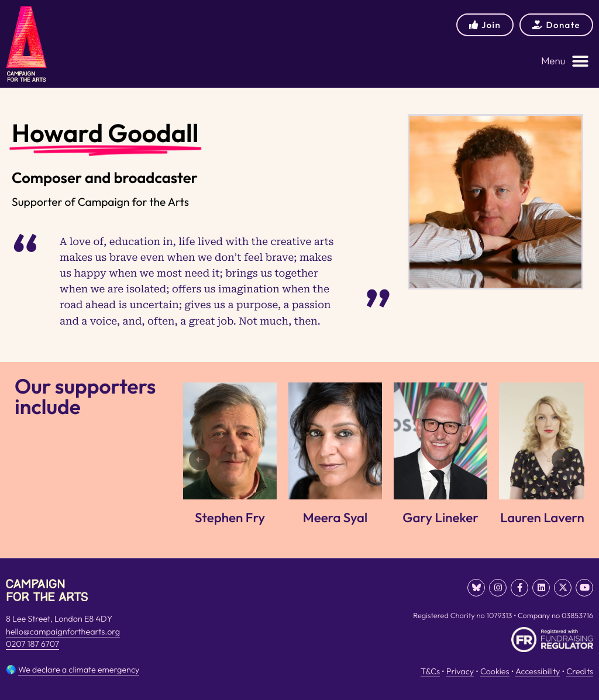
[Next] (562, 460)
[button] (565, 61)
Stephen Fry (230, 518)
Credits (580, 671)
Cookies (495, 671)
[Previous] (199, 460)
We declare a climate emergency (79, 670)
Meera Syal (335, 518)
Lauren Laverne (545, 518)
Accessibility (538, 671)
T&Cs (430, 671)
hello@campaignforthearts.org (63, 632)
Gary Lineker (440, 518)
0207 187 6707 (32, 644)
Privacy (460, 671)
